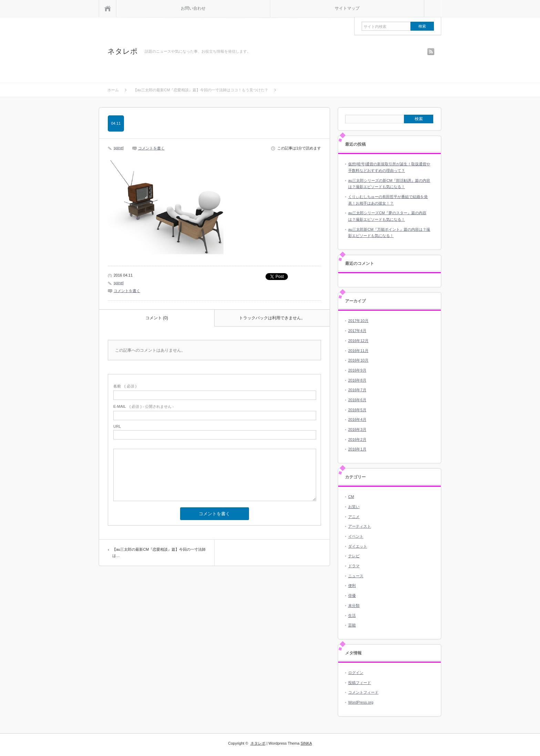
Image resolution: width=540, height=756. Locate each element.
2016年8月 (357, 380)
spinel (119, 148)
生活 (352, 615)
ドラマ (354, 566)
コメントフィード (363, 692)
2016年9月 (357, 370)
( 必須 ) (125, 386)
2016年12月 (358, 341)
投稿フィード (360, 683)
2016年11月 (358, 351)
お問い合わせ (193, 8)
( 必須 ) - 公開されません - (144, 406)
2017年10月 (358, 321)
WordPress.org (361, 702)
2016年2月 (357, 439)
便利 (352, 586)
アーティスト (360, 526)
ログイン (356, 673)
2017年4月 (357, 331)
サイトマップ (347, 8)
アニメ (354, 517)
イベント (356, 536)
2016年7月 (357, 390)
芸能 (352, 625)
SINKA (306, 743)
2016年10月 (358, 360)
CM (351, 497)
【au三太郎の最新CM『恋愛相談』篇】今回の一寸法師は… (159, 552)
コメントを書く (151, 148)
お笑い (354, 507)
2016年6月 (357, 400)
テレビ (354, 556)
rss (431, 52)
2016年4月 (357, 420)
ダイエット (358, 546)
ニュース (356, 576)
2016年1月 (357, 449)
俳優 (352, 596)
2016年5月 (357, 410)
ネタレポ (123, 51)
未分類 (354, 605)
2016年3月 (357, 429)
